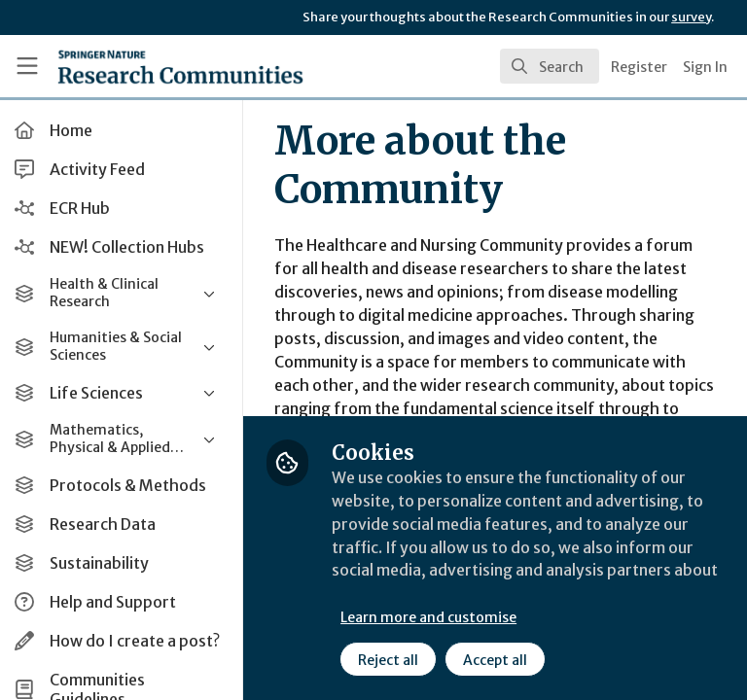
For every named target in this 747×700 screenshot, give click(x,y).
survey (691, 17)
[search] (550, 66)
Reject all (394, 660)
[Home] (138, 66)
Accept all (501, 660)
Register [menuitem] (639, 67)
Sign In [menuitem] (705, 67)
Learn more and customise (434, 617)
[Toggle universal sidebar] (27, 66)
